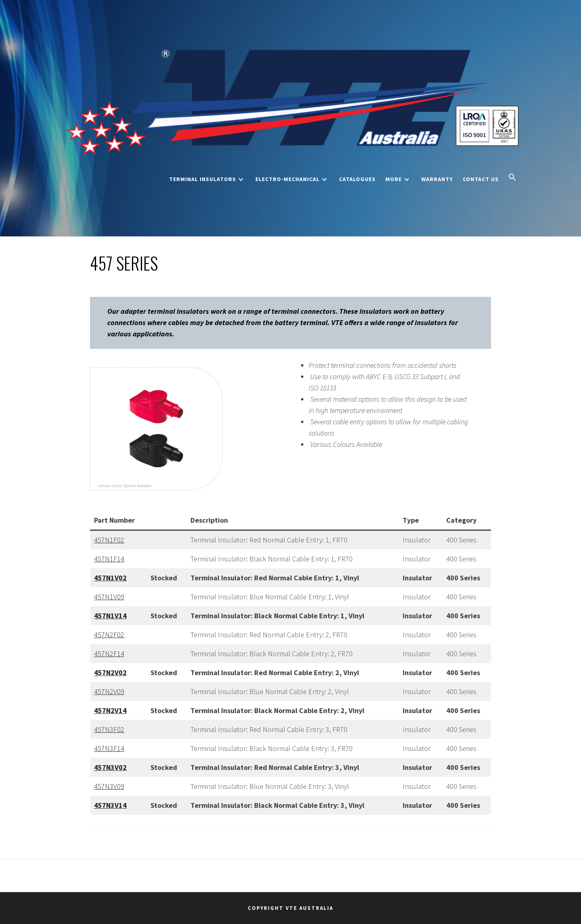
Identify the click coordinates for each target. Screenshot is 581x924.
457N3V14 (110, 805)
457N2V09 (109, 691)
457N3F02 (109, 729)
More (397, 179)
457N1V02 (110, 578)
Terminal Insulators (206, 179)
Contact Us (481, 179)
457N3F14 (109, 748)
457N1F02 (109, 540)
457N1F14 (109, 559)
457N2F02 (109, 635)
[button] (512, 178)
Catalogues (357, 179)
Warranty (437, 179)
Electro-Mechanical (291, 179)
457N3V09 (109, 786)
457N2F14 (109, 654)
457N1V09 (109, 597)
